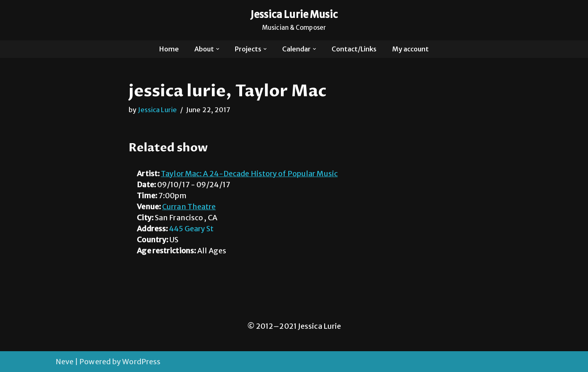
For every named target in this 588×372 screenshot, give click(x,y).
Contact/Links (354, 49)
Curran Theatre (189, 207)
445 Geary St (191, 229)
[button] (218, 49)
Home (169, 49)
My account (410, 49)
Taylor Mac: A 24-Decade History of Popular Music (249, 174)
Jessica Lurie (157, 110)
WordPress (141, 362)
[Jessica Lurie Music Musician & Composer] (294, 20)
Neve (65, 362)
